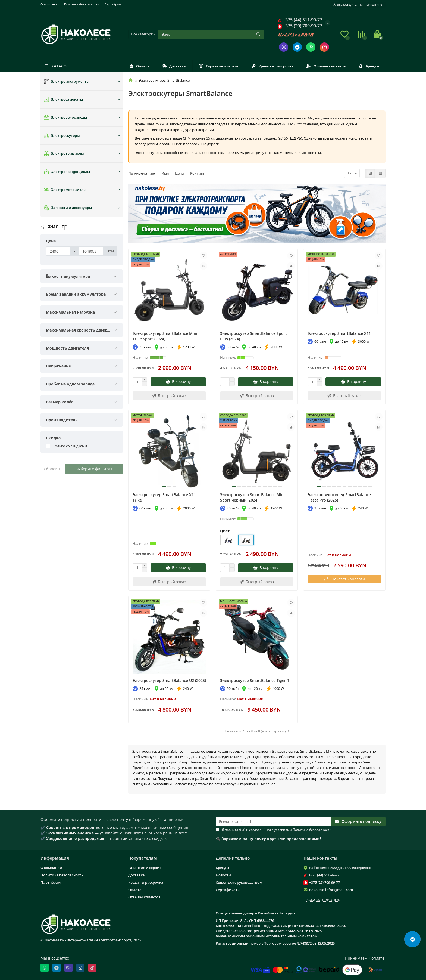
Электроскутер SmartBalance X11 (339, 333)
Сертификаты (228, 890)
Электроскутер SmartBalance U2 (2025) (169, 680)
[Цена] (58, 251)
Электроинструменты (67, 81)
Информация (55, 858)
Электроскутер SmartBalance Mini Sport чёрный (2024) (252, 497)
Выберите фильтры (94, 469)
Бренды (369, 66)
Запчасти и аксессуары (68, 208)
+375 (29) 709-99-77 (325, 882)
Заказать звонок (296, 34)
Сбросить (53, 469)
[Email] (273, 821)
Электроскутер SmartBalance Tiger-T (255, 680)
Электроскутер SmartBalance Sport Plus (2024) (253, 336)
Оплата (139, 66)
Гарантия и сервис (219, 66)
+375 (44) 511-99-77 (324, 875)
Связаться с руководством (239, 882)
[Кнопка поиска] (258, 34)
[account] (358, 5)
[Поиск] (211, 34)
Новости (223, 875)
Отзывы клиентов (326, 66)
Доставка (174, 66)
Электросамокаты (63, 99)
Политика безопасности (82, 4)
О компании (50, 4)
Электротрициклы (64, 154)
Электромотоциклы (65, 190)
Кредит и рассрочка (272, 66)
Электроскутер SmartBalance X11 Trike (164, 497)
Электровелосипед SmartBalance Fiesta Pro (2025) (339, 497)
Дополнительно (233, 858)
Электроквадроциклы (67, 172)
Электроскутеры (62, 135)
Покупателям (143, 858)
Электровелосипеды (65, 118)
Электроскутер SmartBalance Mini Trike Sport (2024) (165, 336)
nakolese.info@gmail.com (331, 890)
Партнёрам (113, 4)
